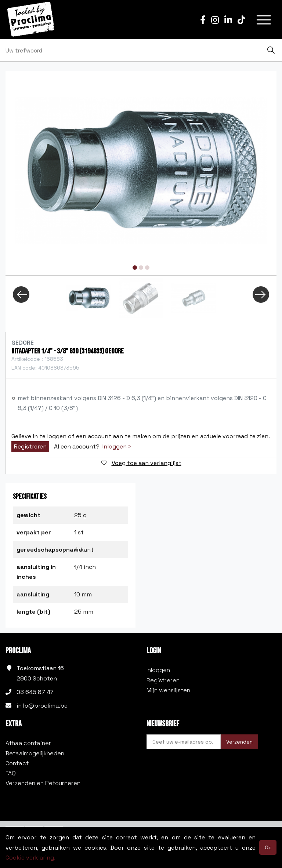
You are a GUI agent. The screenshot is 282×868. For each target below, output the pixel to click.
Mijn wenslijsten (168, 690)
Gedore (23, 343)
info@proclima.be (42, 706)
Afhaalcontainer (28, 743)
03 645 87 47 (35, 692)
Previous (21, 295)
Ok (268, 847)
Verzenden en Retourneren (43, 783)
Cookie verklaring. (30, 858)
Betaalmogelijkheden (35, 753)
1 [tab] (135, 268)
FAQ (11, 773)
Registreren (30, 446)
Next (261, 295)
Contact (17, 763)
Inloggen (158, 670)
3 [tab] (147, 268)
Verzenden (239, 742)
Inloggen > (117, 447)
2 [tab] (141, 268)
